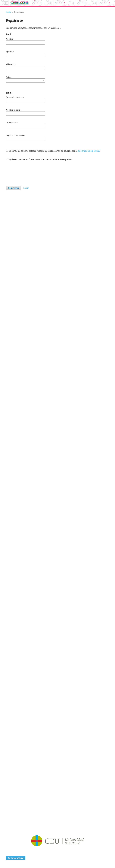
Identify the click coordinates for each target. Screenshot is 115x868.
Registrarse (13, 188)
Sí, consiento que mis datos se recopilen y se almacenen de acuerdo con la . (53, 151)
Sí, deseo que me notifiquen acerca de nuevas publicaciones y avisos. (39, 159)
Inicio (8, 12)
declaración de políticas (89, 151)
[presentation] (29, 172)
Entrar (26, 188)
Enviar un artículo (16, 858)
